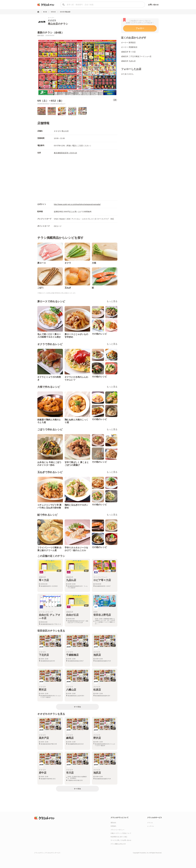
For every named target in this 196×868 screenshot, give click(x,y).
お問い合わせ (153, 5)
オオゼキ (52, 20)
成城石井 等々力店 (128, 52)
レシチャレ (151, 826)
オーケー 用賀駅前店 (129, 47)
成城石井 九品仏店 (128, 61)
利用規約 (113, 826)
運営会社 (113, 823)
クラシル (150, 823)
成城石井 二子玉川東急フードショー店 (136, 56)
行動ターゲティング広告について (121, 833)
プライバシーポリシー (117, 830)
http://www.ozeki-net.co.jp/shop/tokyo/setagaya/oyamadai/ (77, 204)
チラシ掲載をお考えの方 (118, 844)
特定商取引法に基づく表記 (119, 837)
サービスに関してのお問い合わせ (121, 840)
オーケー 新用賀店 (128, 43)
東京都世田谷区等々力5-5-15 (65, 153)
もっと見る (112, 301)
